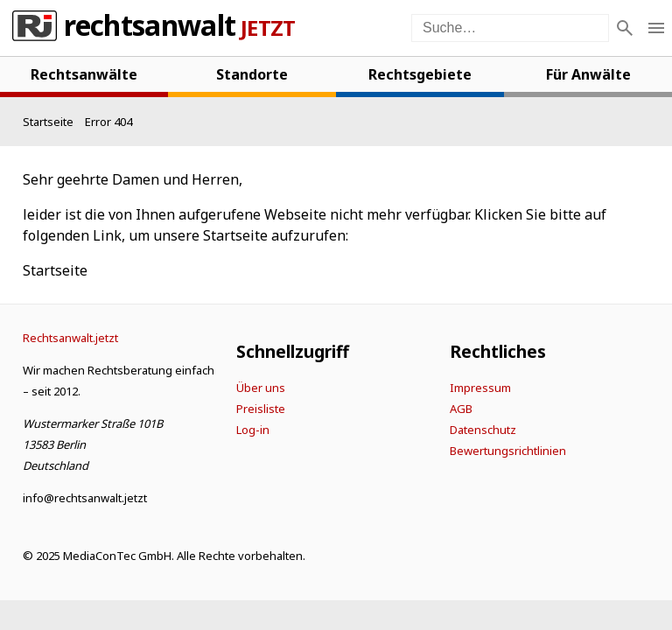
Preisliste (261, 409)
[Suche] (625, 28)
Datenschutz (483, 430)
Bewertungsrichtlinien (508, 451)
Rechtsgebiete (420, 74)
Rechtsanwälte (84, 74)
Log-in (253, 430)
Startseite (55, 270)
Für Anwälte (588, 74)
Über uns (261, 388)
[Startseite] (48, 122)
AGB (461, 409)
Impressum (480, 388)
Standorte (252, 74)
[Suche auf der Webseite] (510, 28)
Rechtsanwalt (150, 28)
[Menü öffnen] (656, 28)
